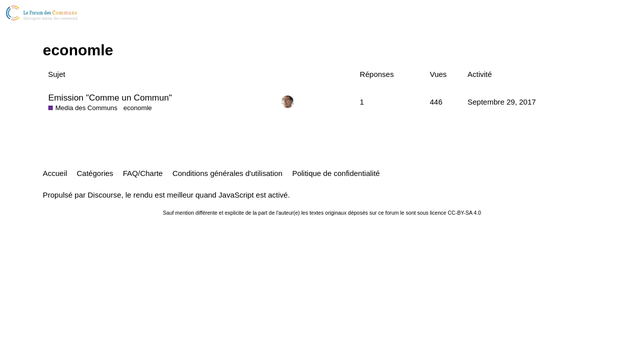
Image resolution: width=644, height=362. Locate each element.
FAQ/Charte (143, 173)
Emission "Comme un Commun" (110, 98)
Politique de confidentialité (336, 173)
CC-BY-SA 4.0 (464, 213)
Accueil (55, 173)
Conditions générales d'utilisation (228, 173)
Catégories (95, 173)
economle (138, 108)
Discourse (104, 195)
